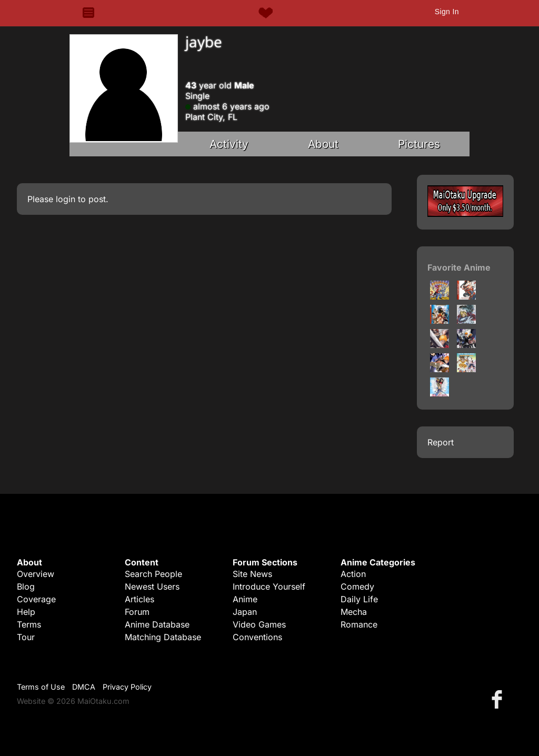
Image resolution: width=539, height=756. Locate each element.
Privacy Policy (127, 687)
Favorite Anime (459, 267)
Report (441, 442)
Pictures (419, 144)
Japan (245, 612)
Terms (29, 624)
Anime (245, 599)
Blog (26, 586)
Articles (139, 599)
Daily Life (359, 599)
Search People (153, 574)
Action (353, 574)
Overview (36, 574)
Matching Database (163, 637)
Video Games (259, 624)
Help (26, 612)
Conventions (257, 637)
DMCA (84, 687)
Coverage (36, 599)
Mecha (354, 612)
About (323, 144)
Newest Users (152, 586)
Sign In (447, 12)
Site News (252, 574)
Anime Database (157, 624)
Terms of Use (41, 687)
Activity (229, 144)
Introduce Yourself (269, 586)
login (66, 199)
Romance (359, 624)
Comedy (357, 586)
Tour (26, 637)
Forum (137, 612)
